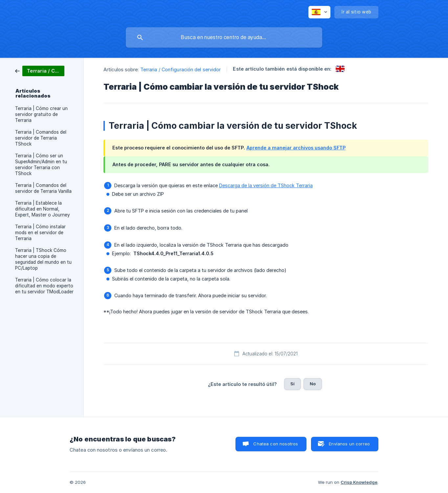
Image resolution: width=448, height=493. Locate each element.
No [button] (313, 384)
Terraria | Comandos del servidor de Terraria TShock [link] (41, 138)
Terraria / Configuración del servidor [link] (181, 69)
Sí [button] (292, 384)
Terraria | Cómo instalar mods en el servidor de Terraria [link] (40, 233)
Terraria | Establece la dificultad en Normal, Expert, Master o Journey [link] (43, 209)
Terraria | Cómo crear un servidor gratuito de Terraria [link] (41, 114)
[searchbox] (224, 37)
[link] (40, 70)
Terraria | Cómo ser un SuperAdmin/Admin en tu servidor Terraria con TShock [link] (41, 165)
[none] (319, 12)
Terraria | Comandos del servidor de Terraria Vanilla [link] (43, 188)
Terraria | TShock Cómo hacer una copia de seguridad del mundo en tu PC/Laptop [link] (43, 259)
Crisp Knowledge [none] (359, 482)
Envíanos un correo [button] (349, 444)
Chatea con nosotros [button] (276, 444)
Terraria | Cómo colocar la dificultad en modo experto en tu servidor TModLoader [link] (44, 286)
